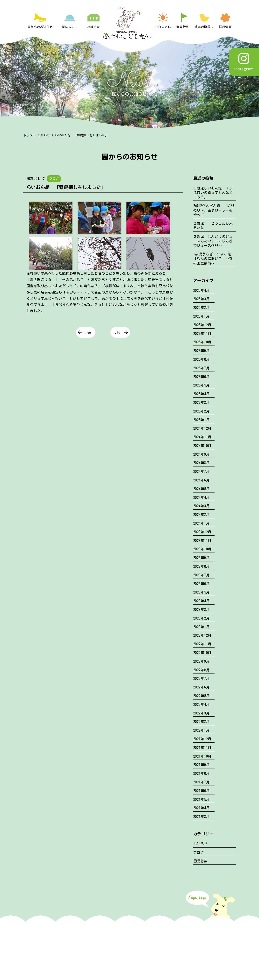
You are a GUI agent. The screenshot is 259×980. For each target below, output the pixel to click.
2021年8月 (201, 773)
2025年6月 (201, 377)
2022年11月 (202, 644)
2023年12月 (202, 532)
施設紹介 (93, 27)
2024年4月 (201, 497)
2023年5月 (201, 592)
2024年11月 (202, 437)
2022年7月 (201, 678)
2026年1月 (201, 316)
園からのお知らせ (40, 27)
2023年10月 (202, 549)
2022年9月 (201, 661)
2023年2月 (201, 618)
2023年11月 (202, 541)
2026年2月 (201, 308)
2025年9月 (201, 351)
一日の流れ (163, 27)
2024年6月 (201, 480)
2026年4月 (201, 290)
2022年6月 (201, 687)
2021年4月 (201, 808)
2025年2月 (201, 411)
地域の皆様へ (204, 27)
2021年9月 (201, 765)
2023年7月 (201, 575)
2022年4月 (201, 704)
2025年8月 (201, 359)
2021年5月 (201, 799)
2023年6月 (201, 584)
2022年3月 (201, 713)
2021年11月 (202, 748)
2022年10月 (202, 653)
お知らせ (44, 135)
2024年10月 (202, 446)
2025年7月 (201, 368)
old (117, 332)
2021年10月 (202, 756)
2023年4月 (201, 601)
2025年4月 (201, 394)
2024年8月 (201, 463)
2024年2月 (201, 515)
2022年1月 (201, 730)
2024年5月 (201, 489)
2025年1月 (201, 420)
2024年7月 (201, 471)
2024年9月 (201, 454)
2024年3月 (201, 506)
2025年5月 (201, 385)
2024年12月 (202, 428)
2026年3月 (201, 299)
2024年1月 (201, 523)
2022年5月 (201, 696)
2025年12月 (202, 325)
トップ (28, 135)
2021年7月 (201, 782)
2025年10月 (202, 342)
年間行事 (183, 27)
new (88, 332)
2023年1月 (201, 627)
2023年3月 (201, 610)
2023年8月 (201, 566)
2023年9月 (201, 558)
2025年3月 (201, 403)
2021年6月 (201, 791)
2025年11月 (202, 334)
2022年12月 (202, 635)
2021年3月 (201, 817)
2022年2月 (201, 722)
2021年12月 (202, 739)
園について (70, 27)
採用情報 (225, 27)
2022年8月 (201, 670)
